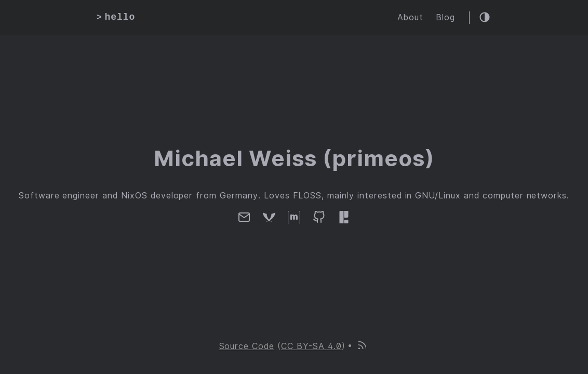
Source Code (247, 346)
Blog (445, 17)
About (410, 17)
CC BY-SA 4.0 (311, 346)
